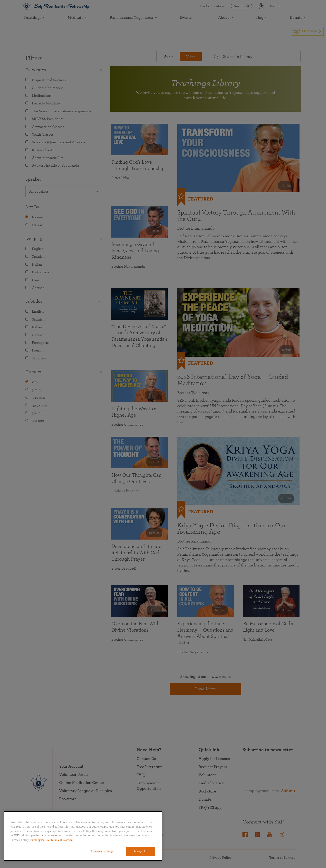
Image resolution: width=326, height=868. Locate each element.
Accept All (141, 851)
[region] (83, 836)
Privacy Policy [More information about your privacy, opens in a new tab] (40, 840)
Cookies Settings (102, 851)
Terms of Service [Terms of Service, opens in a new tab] (62, 840)
